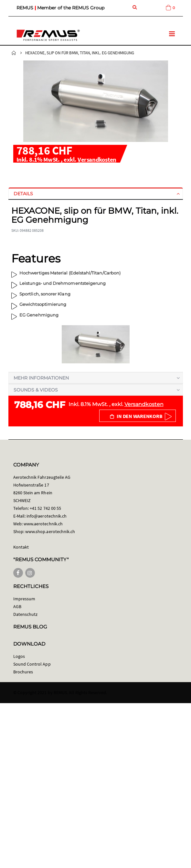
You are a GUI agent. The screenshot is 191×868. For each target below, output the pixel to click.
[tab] (96, 194)
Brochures (23, 672)
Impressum (24, 599)
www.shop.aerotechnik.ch (50, 531)
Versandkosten (97, 159)
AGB (17, 606)
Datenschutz (26, 614)
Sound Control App (32, 664)
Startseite (14, 53)
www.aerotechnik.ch (43, 524)
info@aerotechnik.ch (47, 516)
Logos (19, 656)
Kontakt (21, 547)
